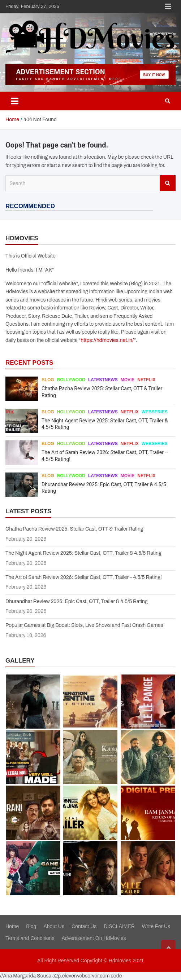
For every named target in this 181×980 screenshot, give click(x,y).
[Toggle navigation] (15, 101)
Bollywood (71, 380)
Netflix (146, 380)
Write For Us (156, 926)
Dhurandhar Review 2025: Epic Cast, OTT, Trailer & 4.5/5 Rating (77, 601)
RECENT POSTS (29, 363)
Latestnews (103, 380)
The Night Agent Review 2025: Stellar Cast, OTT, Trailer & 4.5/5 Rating (83, 553)
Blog (48, 380)
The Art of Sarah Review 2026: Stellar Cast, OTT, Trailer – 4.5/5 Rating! (84, 577)
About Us (54, 926)
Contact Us (84, 926)
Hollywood (71, 412)
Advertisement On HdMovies (94, 938)
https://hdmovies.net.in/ (107, 340)
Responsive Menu (168, 6)
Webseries (155, 412)
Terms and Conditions (30, 938)
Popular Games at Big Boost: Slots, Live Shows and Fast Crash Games (84, 625)
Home (12, 926)
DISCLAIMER (119, 926)
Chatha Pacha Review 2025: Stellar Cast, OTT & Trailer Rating (74, 529)
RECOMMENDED (30, 206)
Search (168, 183)
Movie (128, 380)
